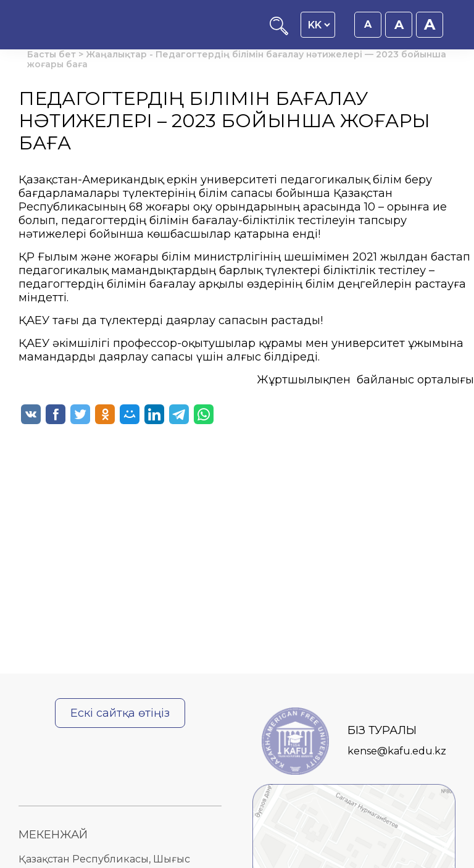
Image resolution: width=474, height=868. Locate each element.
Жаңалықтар (116, 54)
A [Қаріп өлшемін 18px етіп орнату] (399, 25)
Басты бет (52, 54)
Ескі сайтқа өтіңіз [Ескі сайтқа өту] (120, 713)
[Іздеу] (279, 32)
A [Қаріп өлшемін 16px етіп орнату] (368, 24)
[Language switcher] (319, 25)
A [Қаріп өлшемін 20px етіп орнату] (430, 24)
